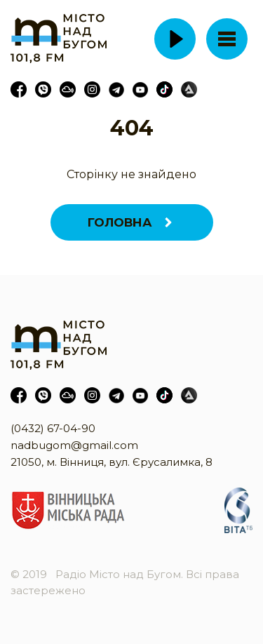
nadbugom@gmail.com (74, 445)
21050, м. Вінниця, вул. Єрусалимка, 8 (112, 462)
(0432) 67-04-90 (53, 428)
